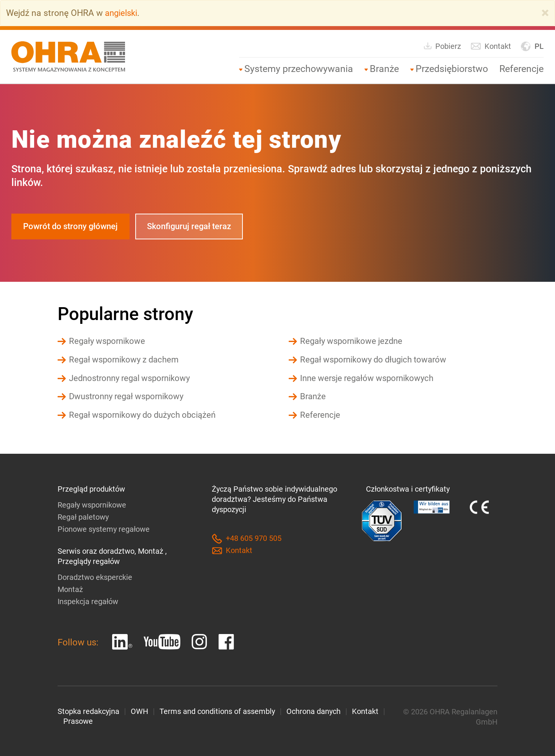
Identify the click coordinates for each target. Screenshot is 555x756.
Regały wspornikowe (109, 342)
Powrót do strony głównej (73, 226)
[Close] (545, 13)
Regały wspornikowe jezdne (354, 342)
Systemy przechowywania (299, 68)
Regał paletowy (83, 516)
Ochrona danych (313, 710)
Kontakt (491, 46)
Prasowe (78, 720)
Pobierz (442, 46)
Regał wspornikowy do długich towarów (377, 360)
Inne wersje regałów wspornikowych (370, 378)
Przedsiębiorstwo (452, 68)
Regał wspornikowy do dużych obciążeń (146, 414)
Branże (384, 68)
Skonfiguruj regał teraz (198, 226)
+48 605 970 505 (247, 538)
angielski (123, 13)
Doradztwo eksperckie (95, 576)
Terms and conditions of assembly (217, 710)
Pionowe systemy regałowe (104, 528)
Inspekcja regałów (88, 600)
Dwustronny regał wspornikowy (130, 396)
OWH (139, 710)
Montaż (70, 588)
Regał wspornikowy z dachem (127, 360)
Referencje (521, 68)
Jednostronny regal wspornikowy (134, 378)
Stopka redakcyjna (88, 710)
